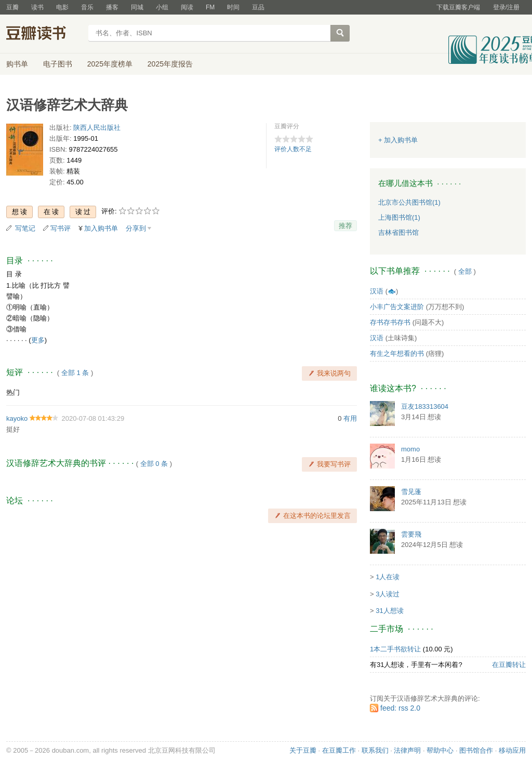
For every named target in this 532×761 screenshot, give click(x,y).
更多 (38, 340)
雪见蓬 (411, 492)
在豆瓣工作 (339, 750)
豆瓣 (12, 7)
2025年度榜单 (110, 64)
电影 (62, 7)
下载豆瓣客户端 (458, 7)
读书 (37, 7)
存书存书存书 (390, 322)
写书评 (61, 228)
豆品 (258, 7)
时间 (233, 7)
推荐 (345, 226)
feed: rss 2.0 (400, 708)
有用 (350, 418)
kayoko (17, 418)
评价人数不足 (293, 149)
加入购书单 (101, 228)
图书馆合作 (476, 750)
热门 (13, 392)
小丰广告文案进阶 (397, 307)
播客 (112, 7)
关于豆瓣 (303, 750)
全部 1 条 (75, 373)
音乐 (87, 7)
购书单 (17, 64)
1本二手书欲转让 (395, 649)
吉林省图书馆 (398, 232)
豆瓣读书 (44, 34)
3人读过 (388, 594)
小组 (162, 7)
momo (410, 449)
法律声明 (407, 750)
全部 (465, 271)
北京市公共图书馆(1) (409, 202)
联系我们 (375, 750)
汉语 (377, 291)
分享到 (136, 228)
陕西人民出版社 (97, 128)
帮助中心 (440, 750)
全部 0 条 (154, 464)
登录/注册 (506, 7)
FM (210, 7)
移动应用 (512, 750)
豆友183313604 (425, 406)
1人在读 (388, 577)
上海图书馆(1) (399, 217)
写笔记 (25, 228)
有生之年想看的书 (397, 353)
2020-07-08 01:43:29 (93, 418)
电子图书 (58, 64)
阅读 (187, 7)
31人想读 (389, 611)
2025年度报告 (170, 64)
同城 (137, 7)
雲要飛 (411, 534)
